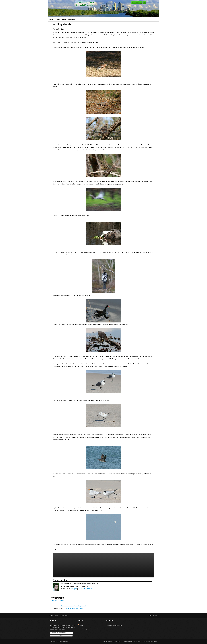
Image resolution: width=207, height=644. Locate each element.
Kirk (81, 625)
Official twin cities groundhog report (74, 606)
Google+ (74, 589)
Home (51, 19)
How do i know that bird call (73, 608)
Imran (66, 641)
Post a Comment (58, 600)
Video (64, 19)
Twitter (89, 589)
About (58, 19)
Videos (57, 616)
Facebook (72, 19)
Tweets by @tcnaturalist (114, 625)
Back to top (153, 616)
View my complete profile (90, 629)
